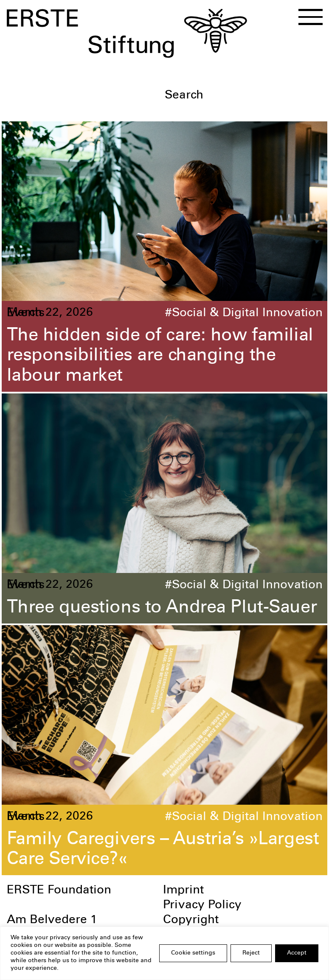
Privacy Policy (202, 906)
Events (26, 314)
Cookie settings (193, 953)
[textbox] (243, 96)
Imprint (183, 891)
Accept (297, 953)
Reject (251, 953)
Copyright (191, 921)
